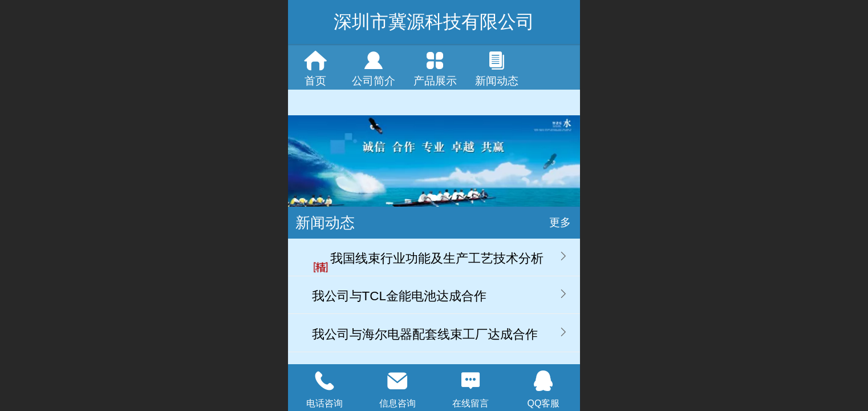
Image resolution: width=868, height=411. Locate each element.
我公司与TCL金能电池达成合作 (399, 296)
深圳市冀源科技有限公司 (434, 22)
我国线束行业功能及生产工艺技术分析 (437, 258)
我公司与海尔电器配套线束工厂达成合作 (425, 334)
